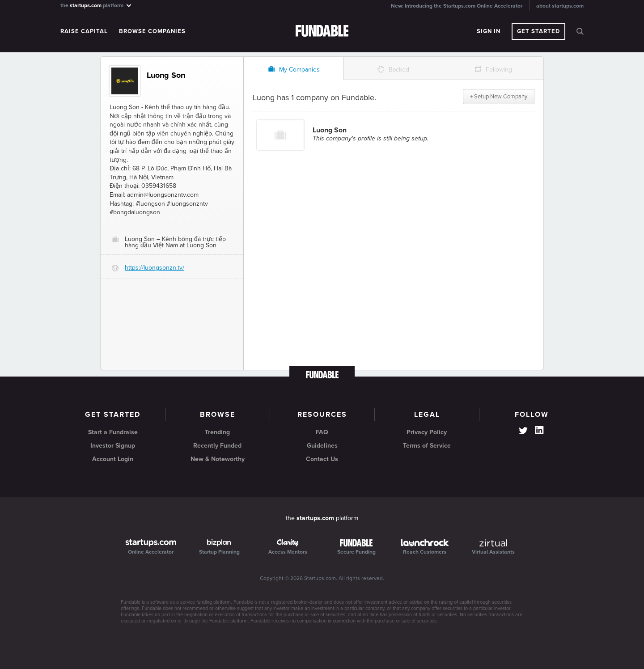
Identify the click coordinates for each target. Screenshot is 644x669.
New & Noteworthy (218, 459)
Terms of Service (427, 446)
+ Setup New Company (499, 97)
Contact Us (322, 459)
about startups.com (560, 6)
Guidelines (322, 446)
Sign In (489, 31)
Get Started (538, 31)
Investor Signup (113, 446)
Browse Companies (152, 31)
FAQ (322, 432)
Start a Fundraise (113, 432)
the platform (96, 5)
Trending (217, 432)
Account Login (113, 459)
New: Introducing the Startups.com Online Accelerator (457, 6)
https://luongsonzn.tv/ (155, 268)
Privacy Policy (427, 432)
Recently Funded (217, 446)
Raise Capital (84, 31)
